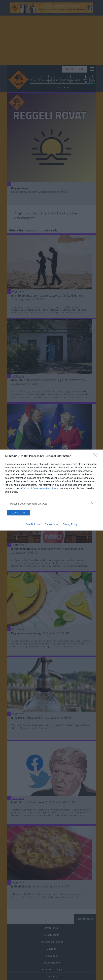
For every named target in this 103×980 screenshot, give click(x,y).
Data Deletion (33, 524)
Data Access (51, 524)
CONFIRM (18, 513)
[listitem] (51, 504)
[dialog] (51, 490)
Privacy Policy (70, 524)
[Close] (97, 456)
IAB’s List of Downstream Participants (39, 488)
